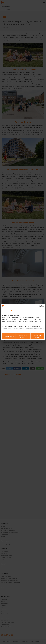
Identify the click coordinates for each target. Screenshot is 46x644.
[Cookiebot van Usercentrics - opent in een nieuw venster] (38, 306)
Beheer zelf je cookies (23, 336)
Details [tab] (23, 310)
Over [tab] (38, 310)
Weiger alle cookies (9, 336)
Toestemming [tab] (8, 310)
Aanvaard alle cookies (37, 336)
